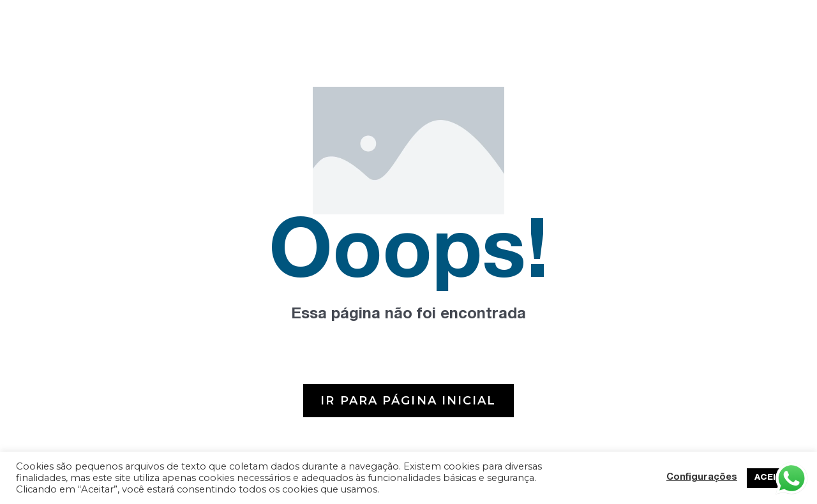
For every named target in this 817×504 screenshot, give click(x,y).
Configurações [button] (702, 478)
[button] (408, 401)
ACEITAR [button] (774, 478)
